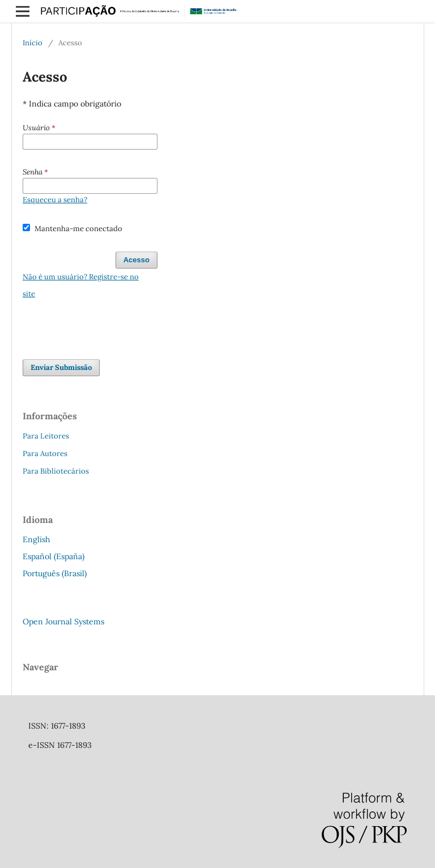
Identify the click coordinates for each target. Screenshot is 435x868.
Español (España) (54, 556)
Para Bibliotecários (56, 471)
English (36, 539)
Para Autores (45, 454)
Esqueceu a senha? (55, 200)
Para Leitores (46, 436)
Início (33, 43)
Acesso (137, 260)
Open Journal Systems (63, 622)
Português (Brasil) (55, 573)
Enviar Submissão (61, 367)
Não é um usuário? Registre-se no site (81, 285)
